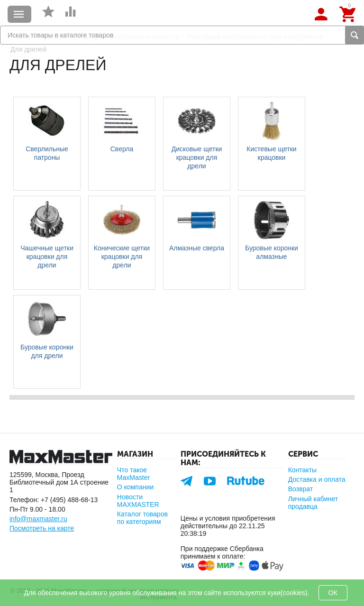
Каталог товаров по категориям (142, 518)
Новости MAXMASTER (138, 501)
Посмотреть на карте (42, 528)
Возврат (301, 489)
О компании (135, 487)
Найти (355, 35)
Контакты (303, 470)
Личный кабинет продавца (313, 503)
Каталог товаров (19, 14)
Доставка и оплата (317, 479)
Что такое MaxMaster (133, 474)
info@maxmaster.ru (38, 519)
